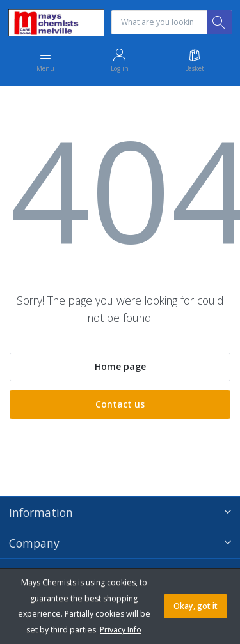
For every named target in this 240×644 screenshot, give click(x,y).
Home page (120, 366)
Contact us (120, 404)
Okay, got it (196, 606)
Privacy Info (121, 630)
